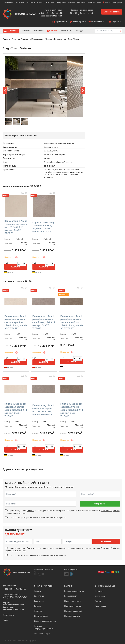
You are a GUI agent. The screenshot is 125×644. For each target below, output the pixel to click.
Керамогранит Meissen (42, 39)
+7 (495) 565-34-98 (49, 13)
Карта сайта (8, 615)
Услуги (40, 2)
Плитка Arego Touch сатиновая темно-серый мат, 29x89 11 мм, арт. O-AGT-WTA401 (72, 410)
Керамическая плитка (74, 591)
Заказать (16, 267)
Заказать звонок (112, 12)
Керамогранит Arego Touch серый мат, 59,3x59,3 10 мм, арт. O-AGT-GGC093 (44, 227)
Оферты (31, 511)
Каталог (13, 31)
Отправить (100, 504)
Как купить (49, 2)
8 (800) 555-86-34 (81, 13)
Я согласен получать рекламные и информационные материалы (37, 518)
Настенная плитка (73, 606)
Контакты (81, 2)
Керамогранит (71, 596)
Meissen (9, 272)
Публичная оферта (42, 634)
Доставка (31, 2)
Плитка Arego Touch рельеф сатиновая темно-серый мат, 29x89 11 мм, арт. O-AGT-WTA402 (72, 322)
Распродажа (66, 31)
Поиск (6, 620)
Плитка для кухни (72, 616)
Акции (54, 31)
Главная (6, 39)
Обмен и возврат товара (45, 621)
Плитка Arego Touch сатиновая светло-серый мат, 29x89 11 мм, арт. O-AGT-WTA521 (16, 410)
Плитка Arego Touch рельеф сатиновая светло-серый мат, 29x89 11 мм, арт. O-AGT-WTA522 (16, 322)
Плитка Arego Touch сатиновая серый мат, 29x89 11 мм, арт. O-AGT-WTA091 (43, 410)
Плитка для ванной (73, 611)
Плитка (15, 39)
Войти (108, 2)
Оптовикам (20, 2)
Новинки (26, 31)
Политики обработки (110, 511)
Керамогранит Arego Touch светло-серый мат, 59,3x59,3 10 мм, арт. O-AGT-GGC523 (16, 227)
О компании (8, 2)
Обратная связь (94, 2)
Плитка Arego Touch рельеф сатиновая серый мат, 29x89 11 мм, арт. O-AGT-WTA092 (44, 322)
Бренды (79, 31)
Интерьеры (39, 31)
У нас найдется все (105, 586)
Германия (25, 39)
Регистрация (117, 2)
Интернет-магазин (43, 586)
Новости (71, 2)
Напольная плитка (73, 601)
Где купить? (61, 2)
